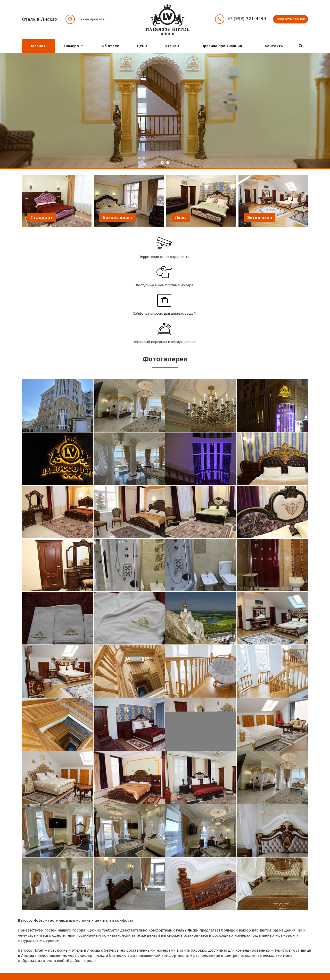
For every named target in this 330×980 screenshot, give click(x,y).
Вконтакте (284, 945)
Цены (142, 46)
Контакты (274, 46)
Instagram (294, 946)
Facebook (275, 946)
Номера (73, 46)
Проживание (107, 936)
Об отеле (110, 46)
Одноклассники (304, 945)
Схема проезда (91, 19)
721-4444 (247, 19)
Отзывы (172, 46)
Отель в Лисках (40, 19)
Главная (38, 46)
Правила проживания (222, 46)
